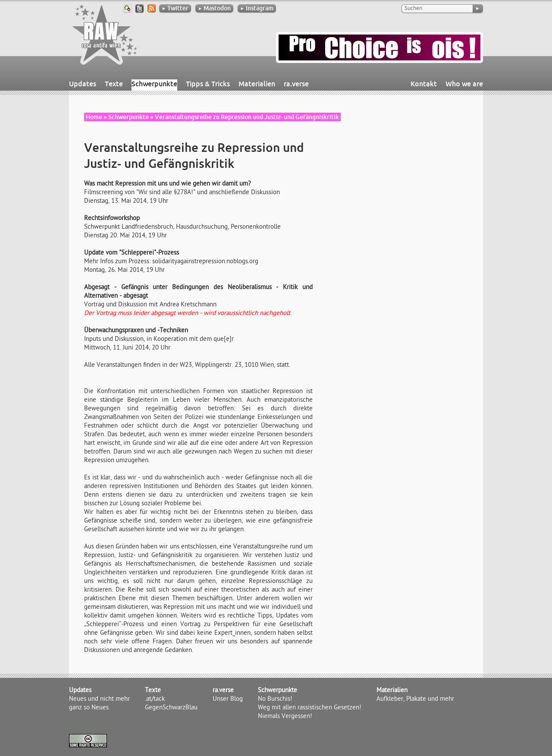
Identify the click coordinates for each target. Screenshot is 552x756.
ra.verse (296, 84)
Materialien (257, 84)
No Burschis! (275, 699)
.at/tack (155, 699)
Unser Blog (228, 699)
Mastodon (214, 8)
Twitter (175, 8)
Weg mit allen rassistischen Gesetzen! (310, 708)
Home (94, 117)
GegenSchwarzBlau (171, 708)
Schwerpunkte (154, 84)
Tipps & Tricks (208, 84)
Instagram (257, 8)
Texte (114, 84)
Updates (83, 84)
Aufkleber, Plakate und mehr (415, 699)
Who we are (464, 84)
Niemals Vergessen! (285, 717)
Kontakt (424, 84)
